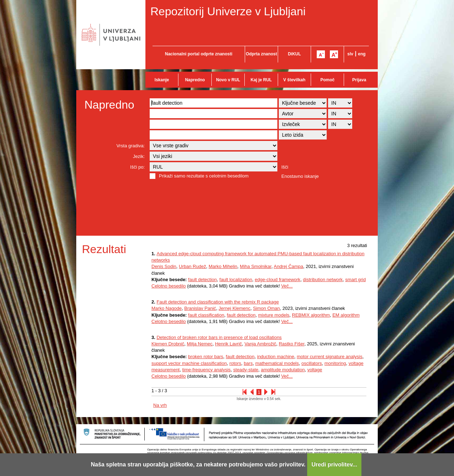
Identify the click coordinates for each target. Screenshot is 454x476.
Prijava (359, 80)
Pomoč (327, 80)
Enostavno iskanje (300, 176)
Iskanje (162, 80)
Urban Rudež (192, 266)
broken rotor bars (206, 357)
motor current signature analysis (330, 357)
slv (350, 54)
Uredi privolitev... (334, 464)
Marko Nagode (167, 308)
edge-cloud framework (278, 280)
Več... (287, 286)
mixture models (274, 315)
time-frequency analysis (207, 370)
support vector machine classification (189, 363)
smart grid (355, 280)
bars (248, 363)
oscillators (312, 363)
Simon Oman (266, 308)
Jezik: (139, 156)
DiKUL (295, 54)
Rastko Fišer (292, 344)
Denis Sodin (164, 266)
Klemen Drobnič (168, 344)
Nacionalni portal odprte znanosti (199, 54)
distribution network (323, 280)
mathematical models (277, 363)
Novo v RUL (228, 80)
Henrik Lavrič (228, 344)
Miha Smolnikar (256, 266)
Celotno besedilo (169, 286)
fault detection (202, 280)
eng (362, 54)
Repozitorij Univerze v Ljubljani (228, 11)
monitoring (335, 363)
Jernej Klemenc (234, 308)
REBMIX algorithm (311, 315)
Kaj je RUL (261, 80)
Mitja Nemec (200, 344)
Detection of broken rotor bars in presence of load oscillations (219, 337)
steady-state (246, 370)
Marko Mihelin (223, 266)
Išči (285, 167)
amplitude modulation (283, 370)
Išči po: (137, 167)
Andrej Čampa (289, 266)
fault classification (206, 315)
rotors (235, 363)
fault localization (236, 280)
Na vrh (160, 405)
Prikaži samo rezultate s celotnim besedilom (204, 176)
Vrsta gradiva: (131, 146)
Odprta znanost (261, 54)
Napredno (195, 80)
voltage (315, 370)
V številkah (294, 80)
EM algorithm (346, 315)
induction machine (276, 357)
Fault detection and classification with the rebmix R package (218, 302)
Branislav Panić (200, 308)
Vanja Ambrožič (260, 344)
